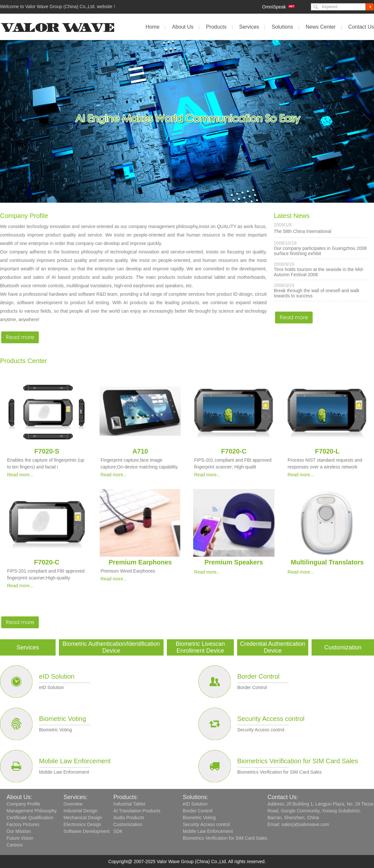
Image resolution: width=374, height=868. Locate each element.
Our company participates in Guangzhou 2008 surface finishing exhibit (320, 251)
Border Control (259, 676)
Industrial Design (80, 811)
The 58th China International (303, 231)
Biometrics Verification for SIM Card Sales (298, 761)
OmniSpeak (274, 7)
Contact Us (361, 27)
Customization (343, 647)
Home (153, 27)
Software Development (87, 831)
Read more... (20, 475)
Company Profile (23, 804)
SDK (118, 831)
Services (249, 27)
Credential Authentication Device (273, 647)
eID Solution (57, 676)
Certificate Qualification (30, 818)
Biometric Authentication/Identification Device (111, 647)
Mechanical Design (83, 818)
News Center (321, 27)
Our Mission (19, 831)
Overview (73, 804)
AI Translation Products (137, 811)
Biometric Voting (63, 719)
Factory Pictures (23, 824)
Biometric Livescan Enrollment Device (200, 647)
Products (216, 27)
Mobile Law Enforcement (75, 761)
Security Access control (271, 719)
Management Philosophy (32, 811)
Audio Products (129, 818)
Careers (15, 845)
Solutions (282, 27)
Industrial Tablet (129, 804)
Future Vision (20, 838)
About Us (183, 27)
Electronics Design (82, 824)
